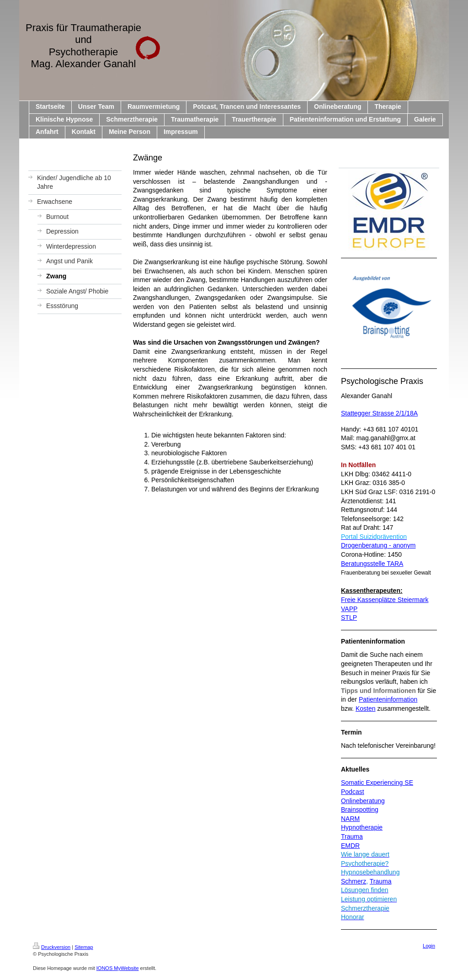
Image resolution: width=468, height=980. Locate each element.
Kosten (366, 708)
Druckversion (52, 947)
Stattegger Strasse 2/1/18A (379, 413)
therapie (371, 827)
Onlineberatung (363, 801)
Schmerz (354, 881)
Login (429, 946)
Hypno (350, 827)
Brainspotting (360, 810)
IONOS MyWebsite (118, 968)
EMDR (350, 846)
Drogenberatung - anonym (378, 545)
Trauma (352, 836)
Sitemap (84, 947)
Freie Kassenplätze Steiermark (385, 600)
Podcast (353, 792)
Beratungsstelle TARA (372, 564)
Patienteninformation (388, 699)
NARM (350, 819)
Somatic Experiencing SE (377, 783)
